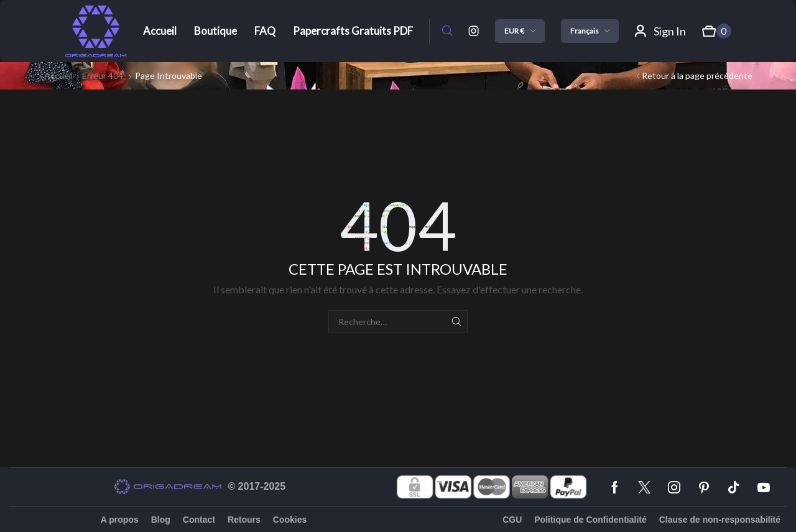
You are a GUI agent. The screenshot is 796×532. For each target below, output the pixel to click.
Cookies (290, 520)
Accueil (58, 76)
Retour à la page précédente (697, 76)
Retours (244, 520)
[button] (447, 31)
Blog (161, 520)
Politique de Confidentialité (590, 520)
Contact (199, 520)
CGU (512, 520)
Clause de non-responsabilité (720, 520)
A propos (120, 520)
